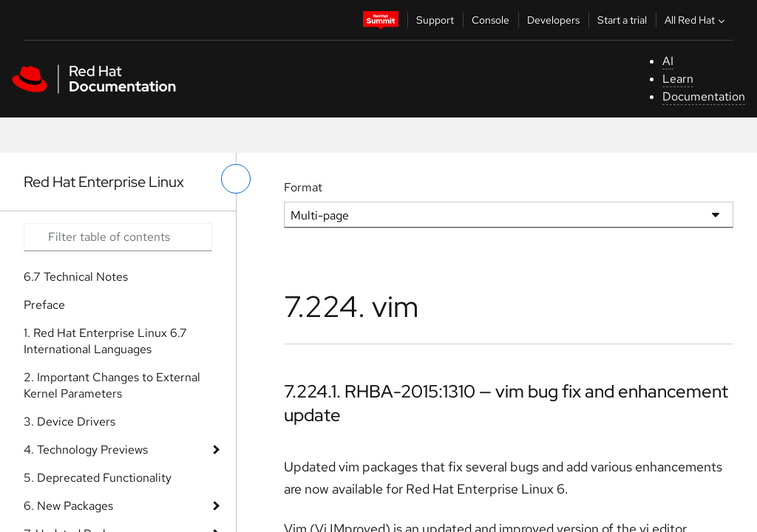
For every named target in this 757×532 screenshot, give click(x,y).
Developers (553, 20)
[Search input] (118, 237)
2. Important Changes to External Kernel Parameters (112, 385)
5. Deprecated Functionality (98, 478)
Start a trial (622, 20)
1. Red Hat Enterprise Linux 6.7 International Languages (105, 341)
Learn (678, 79)
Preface (44, 305)
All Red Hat (696, 20)
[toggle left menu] (236, 179)
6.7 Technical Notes (76, 277)
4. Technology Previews (86, 450)
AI (668, 61)
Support (435, 20)
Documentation (704, 96)
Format (303, 187)
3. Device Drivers (69, 422)
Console (490, 20)
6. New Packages (68, 506)
